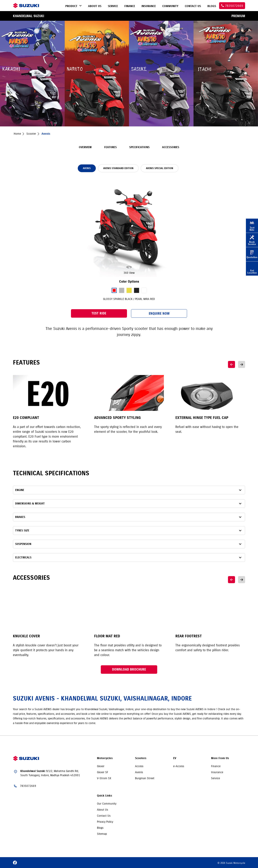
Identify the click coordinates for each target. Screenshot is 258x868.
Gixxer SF (103, 772)
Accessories (171, 147)
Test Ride (99, 313)
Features (110, 147)
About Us (102, 810)
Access (139, 766)
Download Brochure (129, 670)
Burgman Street (145, 778)
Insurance (217, 772)
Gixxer (101, 766)
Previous (231, 364)
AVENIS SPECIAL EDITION (160, 168)
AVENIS (87, 168)
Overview (85, 147)
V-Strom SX (104, 778)
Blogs (100, 828)
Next (242, 364)
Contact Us (104, 816)
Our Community (107, 804)
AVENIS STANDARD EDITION (118, 168)
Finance (216, 766)
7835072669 (28, 786)
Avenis (139, 772)
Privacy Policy (105, 822)
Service (215, 778)
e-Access (179, 766)
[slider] (129, 227)
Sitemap (102, 834)
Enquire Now (159, 313)
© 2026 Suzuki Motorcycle (231, 863)
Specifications (139, 147)
